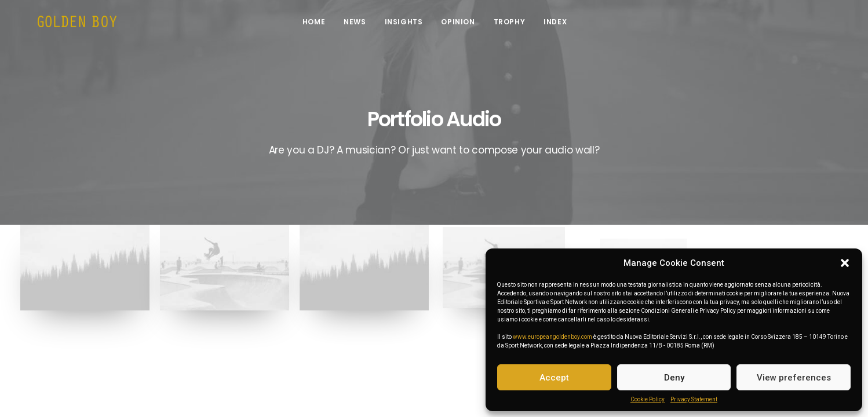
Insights (411, 25)
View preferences (794, 378)
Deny (674, 378)
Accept (554, 378)
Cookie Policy (648, 399)
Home (322, 25)
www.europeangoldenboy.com (552, 337)
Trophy (517, 25)
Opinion (466, 25)
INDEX (563, 25)
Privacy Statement (694, 399)
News (363, 25)
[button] (845, 263)
